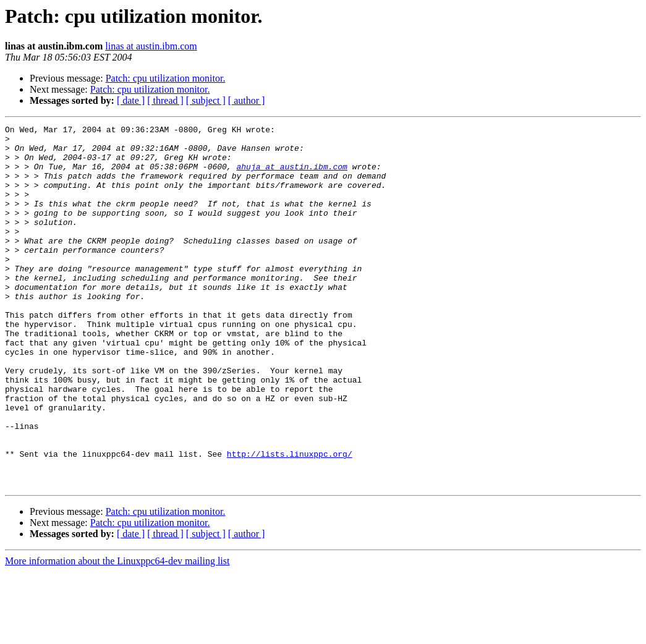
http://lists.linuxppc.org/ (290, 520)
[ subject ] (206, 100)
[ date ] (131, 100)
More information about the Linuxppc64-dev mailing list (117, 633)
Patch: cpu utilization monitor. (166, 78)
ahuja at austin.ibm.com (291, 176)
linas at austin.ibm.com (151, 46)
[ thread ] (165, 100)
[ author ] (247, 100)
